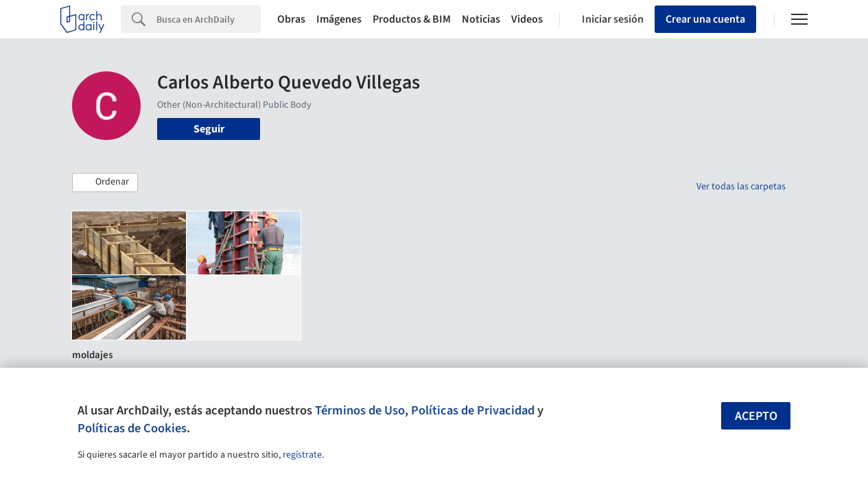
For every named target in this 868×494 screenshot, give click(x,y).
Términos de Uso (360, 410)
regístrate (302, 455)
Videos (527, 19)
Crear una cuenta (705, 19)
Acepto (756, 416)
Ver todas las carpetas (741, 187)
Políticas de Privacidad (473, 410)
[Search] (209, 19)
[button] (105, 183)
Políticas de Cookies (132, 428)
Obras (291, 19)
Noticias (481, 19)
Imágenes (339, 19)
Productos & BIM (412, 19)
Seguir (209, 129)
